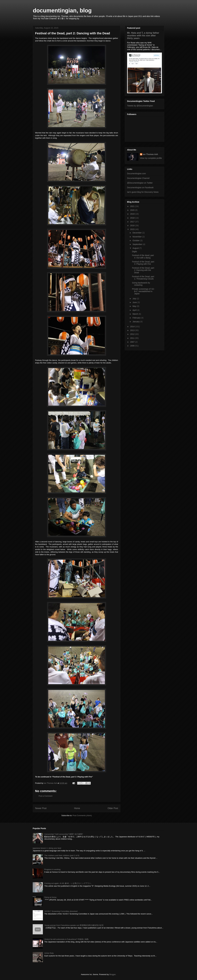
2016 (133, 226)
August (136, 248)
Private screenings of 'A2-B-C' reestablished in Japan (143, 291)
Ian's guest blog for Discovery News (143, 192)
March (136, 314)
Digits (135, 251)
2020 (133, 210)
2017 (133, 222)
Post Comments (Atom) (82, 815)
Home (77, 808)
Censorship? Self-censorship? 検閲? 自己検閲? (64, 834)
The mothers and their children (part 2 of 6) (62, 855)
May (135, 306)
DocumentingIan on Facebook (140, 187)
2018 (133, 218)
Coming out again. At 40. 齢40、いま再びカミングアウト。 (68, 883)
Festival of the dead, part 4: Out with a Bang (143, 257)
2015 (133, 229)
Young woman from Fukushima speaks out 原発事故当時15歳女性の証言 (74, 925)
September (138, 244)
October (136, 240)
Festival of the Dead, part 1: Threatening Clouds (143, 278)
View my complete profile (151, 158)
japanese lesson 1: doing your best (47, 848)
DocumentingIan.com (136, 174)
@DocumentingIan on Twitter (140, 183)
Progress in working (52, 869)
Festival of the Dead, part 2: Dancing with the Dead (143, 270)
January (136, 322)
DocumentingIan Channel (138, 178)
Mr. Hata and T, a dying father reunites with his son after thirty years (143, 35)
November (137, 237)
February (137, 318)
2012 (133, 334)
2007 (133, 342)
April (135, 310)
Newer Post (41, 808)
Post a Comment (45, 796)
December (137, 233)
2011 (133, 338)
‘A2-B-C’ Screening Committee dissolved (61, 911)
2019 (133, 214)
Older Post (113, 808)
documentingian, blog (62, 10)
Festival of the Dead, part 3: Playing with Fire (143, 263)
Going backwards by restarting (141, 284)
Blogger (112, 974)
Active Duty (49, 953)
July (135, 299)
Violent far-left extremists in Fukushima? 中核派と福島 (66, 939)
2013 (133, 330)
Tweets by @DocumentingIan (140, 106)
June (135, 302)
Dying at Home (50, 897)
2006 (133, 346)
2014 (133, 327)
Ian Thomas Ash (150, 154)
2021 (133, 206)
